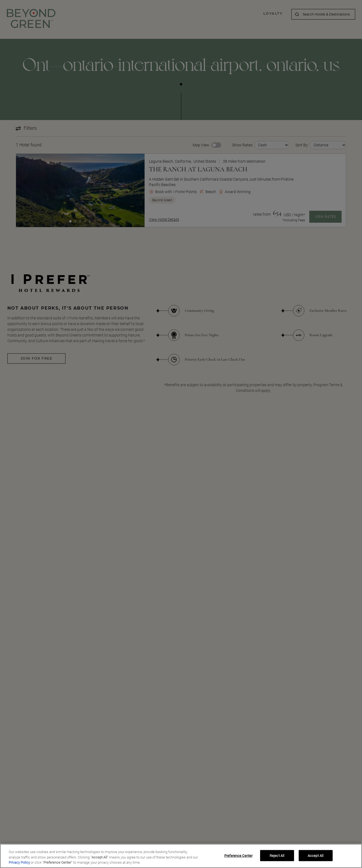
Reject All (277, 857)
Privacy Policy (19, 864)
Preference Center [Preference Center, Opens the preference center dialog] (238, 857)
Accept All (316, 857)
